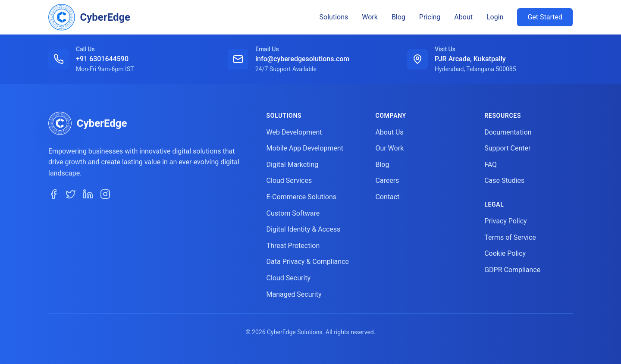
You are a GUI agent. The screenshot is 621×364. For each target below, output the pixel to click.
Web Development (294, 132)
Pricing (430, 17)
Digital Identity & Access (304, 229)
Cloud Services (289, 180)
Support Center (507, 148)
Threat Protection (293, 246)
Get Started (545, 17)
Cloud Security (289, 278)
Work (370, 17)
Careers (387, 180)
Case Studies (504, 180)
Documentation (508, 132)
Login (495, 17)
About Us (389, 132)
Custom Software (293, 213)
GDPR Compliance (512, 270)
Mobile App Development (305, 148)
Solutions (334, 17)
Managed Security (294, 294)
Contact (387, 197)
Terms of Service (510, 237)
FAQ (491, 165)
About (463, 17)
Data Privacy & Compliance (308, 262)
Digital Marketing (293, 165)
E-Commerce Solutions (301, 197)
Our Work (389, 148)
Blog (398, 17)
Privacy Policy (506, 221)
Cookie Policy (505, 253)
